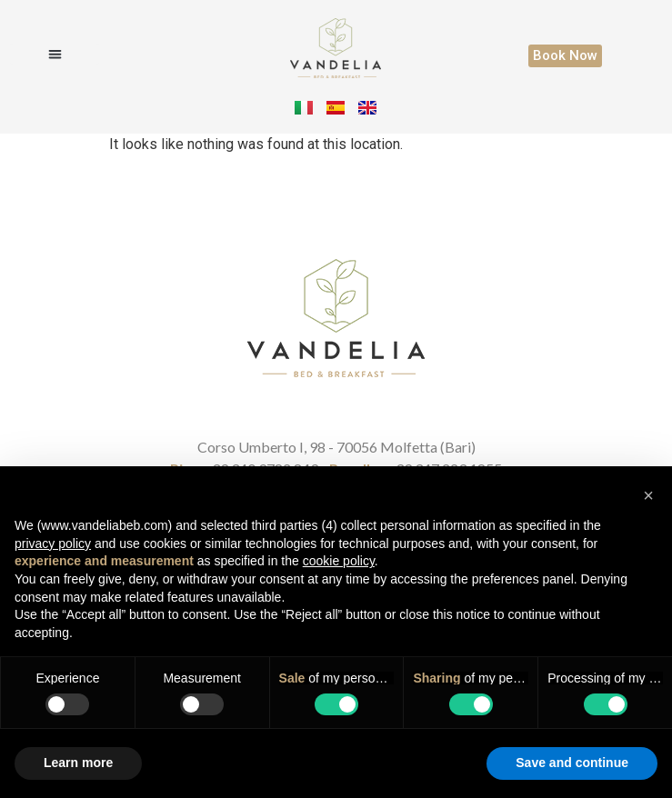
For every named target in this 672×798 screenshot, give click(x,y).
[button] (55, 54)
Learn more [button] (78, 763)
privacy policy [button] (53, 544)
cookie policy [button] (339, 561)
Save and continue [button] (572, 763)
